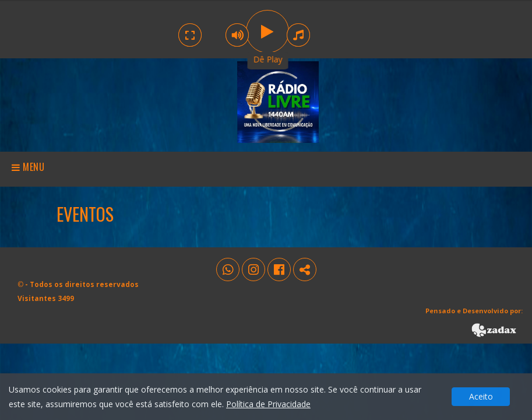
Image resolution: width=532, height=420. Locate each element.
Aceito (481, 396)
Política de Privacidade (268, 404)
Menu (28, 167)
